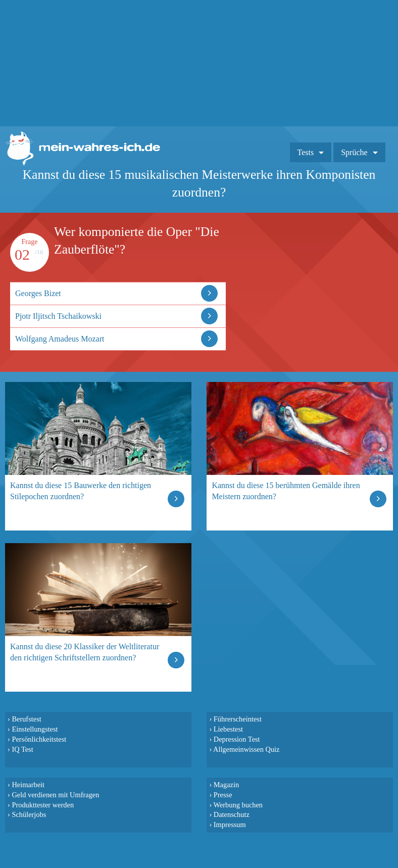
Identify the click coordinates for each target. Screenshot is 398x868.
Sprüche (354, 152)
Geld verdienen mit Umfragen (55, 795)
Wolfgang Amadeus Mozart (60, 339)
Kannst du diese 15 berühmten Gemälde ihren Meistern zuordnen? (286, 491)
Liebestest (228, 729)
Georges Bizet (38, 293)
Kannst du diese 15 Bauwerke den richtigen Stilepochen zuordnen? (81, 491)
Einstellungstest (35, 729)
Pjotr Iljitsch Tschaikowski (58, 316)
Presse (223, 795)
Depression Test (237, 739)
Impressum (230, 825)
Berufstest (26, 719)
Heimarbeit (28, 785)
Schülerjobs (29, 814)
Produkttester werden (43, 805)
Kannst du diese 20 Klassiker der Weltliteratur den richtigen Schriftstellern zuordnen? (85, 652)
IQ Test (22, 749)
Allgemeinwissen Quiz (246, 749)
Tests (306, 152)
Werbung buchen (238, 805)
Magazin (226, 785)
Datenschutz (232, 814)
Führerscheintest (238, 719)
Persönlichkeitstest (39, 739)
